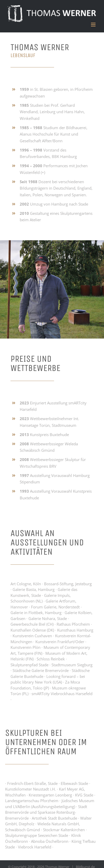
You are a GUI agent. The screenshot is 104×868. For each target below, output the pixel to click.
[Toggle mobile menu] (94, 25)
